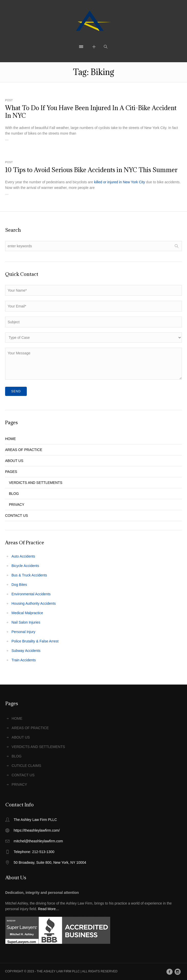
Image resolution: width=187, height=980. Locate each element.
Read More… (49, 909)
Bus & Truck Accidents (29, 575)
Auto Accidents (23, 556)
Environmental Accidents (31, 594)
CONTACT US (17, 515)
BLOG (14, 494)
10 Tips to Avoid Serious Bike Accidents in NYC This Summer (91, 170)
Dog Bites (19, 585)
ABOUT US (14, 461)
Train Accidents (24, 660)
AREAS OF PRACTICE (24, 450)
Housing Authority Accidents (34, 603)
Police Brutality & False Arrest (35, 641)
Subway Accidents (26, 651)
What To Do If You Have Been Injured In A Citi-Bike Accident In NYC (91, 112)
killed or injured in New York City (120, 182)
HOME (10, 439)
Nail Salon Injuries (26, 622)
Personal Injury (23, 632)
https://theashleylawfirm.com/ (37, 830)
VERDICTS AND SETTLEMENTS (36, 483)
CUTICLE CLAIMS (27, 766)
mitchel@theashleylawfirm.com (38, 841)
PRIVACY (17, 505)
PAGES (11, 472)
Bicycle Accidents (25, 566)
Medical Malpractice (27, 613)
